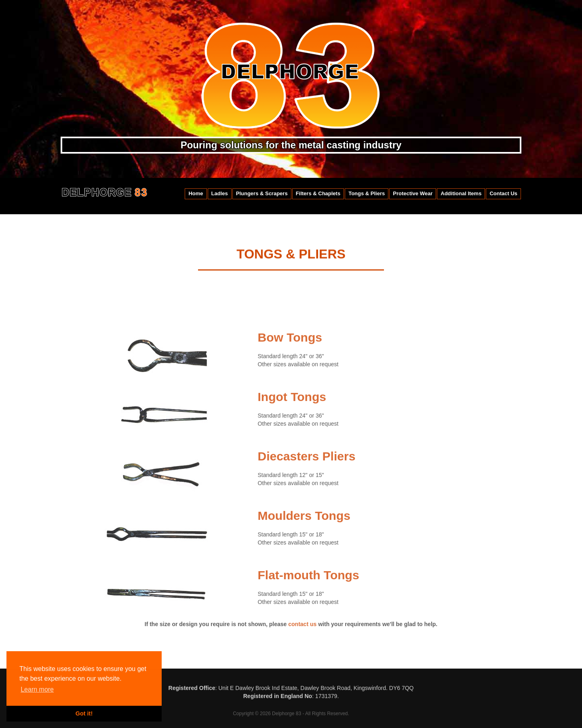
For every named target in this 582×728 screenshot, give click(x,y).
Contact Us (503, 193)
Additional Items (461, 193)
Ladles (220, 193)
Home (196, 193)
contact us (302, 630)
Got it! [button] (84, 713)
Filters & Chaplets (318, 193)
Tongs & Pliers (367, 193)
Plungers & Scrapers (262, 193)
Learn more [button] (37, 689)
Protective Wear (413, 193)
